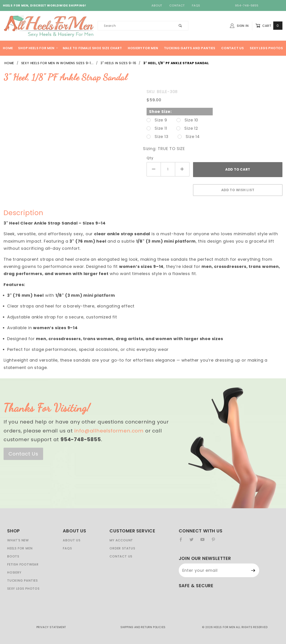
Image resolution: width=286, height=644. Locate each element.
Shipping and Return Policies (143, 627)
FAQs (196, 5)
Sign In (239, 26)
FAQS (67, 548)
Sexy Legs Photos (266, 48)
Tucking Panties (22, 580)
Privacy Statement (51, 627)
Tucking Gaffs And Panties (190, 48)
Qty (150, 158)
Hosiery (14, 572)
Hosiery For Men (143, 48)
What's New (18, 540)
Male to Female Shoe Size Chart (92, 48)
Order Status (122, 548)
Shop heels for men (38, 48)
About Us (71, 540)
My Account (121, 540)
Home (8, 48)
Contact (177, 5)
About (157, 5)
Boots (13, 556)
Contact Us (233, 48)
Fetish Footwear (23, 564)
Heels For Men (20, 548)
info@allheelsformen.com (109, 431)
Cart (269, 26)
